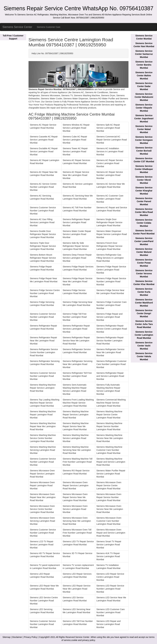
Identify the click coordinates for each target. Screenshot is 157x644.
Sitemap (6, 637)
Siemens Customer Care (49, 27)
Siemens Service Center (17, 27)
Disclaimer (17, 637)
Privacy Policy (31, 637)
